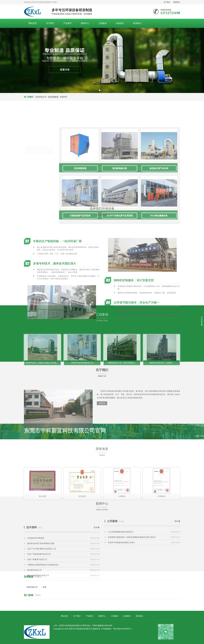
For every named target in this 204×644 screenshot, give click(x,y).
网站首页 (33, 23)
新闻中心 (85, 23)
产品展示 (68, 23)
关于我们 (167, 2)
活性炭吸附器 (53, 97)
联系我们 (177, 2)
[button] (100, 90)
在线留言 (120, 23)
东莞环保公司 (41, 97)
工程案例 (102, 23)
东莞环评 (63, 97)
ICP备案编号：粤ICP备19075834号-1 (116, 629)
